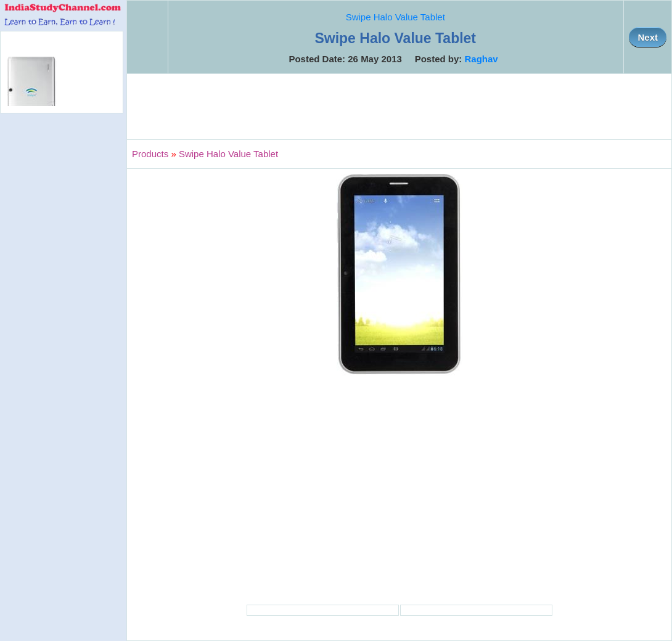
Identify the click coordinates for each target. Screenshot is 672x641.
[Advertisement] (400, 107)
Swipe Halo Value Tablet (395, 17)
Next (648, 37)
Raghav (481, 59)
